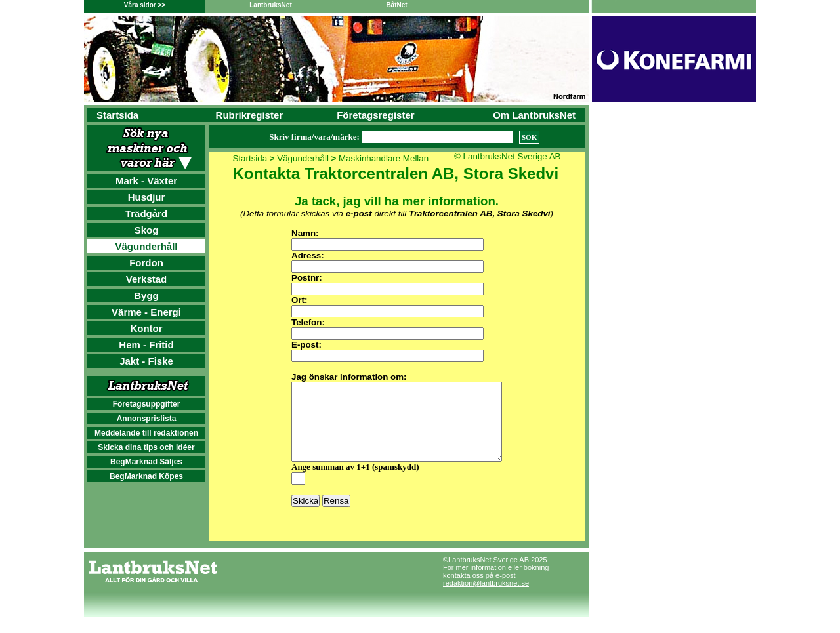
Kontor (146, 328)
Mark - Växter (146, 181)
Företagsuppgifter (147, 404)
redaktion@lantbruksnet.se (486, 599)
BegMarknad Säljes (146, 462)
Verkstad (147, 279)
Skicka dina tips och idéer (146, 447)
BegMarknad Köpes (146, 476)
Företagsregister (375, 115)
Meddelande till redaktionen (146, 433)
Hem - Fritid (146, 345)
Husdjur (147, 197)
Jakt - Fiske (146, 361)
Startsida (117, 115)
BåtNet (396, 5)
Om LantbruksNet (534, 115)
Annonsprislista (147, 419)
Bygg (146, 296)
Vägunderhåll (146, 246)
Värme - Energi (146, 312)
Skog (147, 230)
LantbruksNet (270, 5)
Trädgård (146, 214)
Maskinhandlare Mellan (384, 158)
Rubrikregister (250, 115)
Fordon (146, 263)
